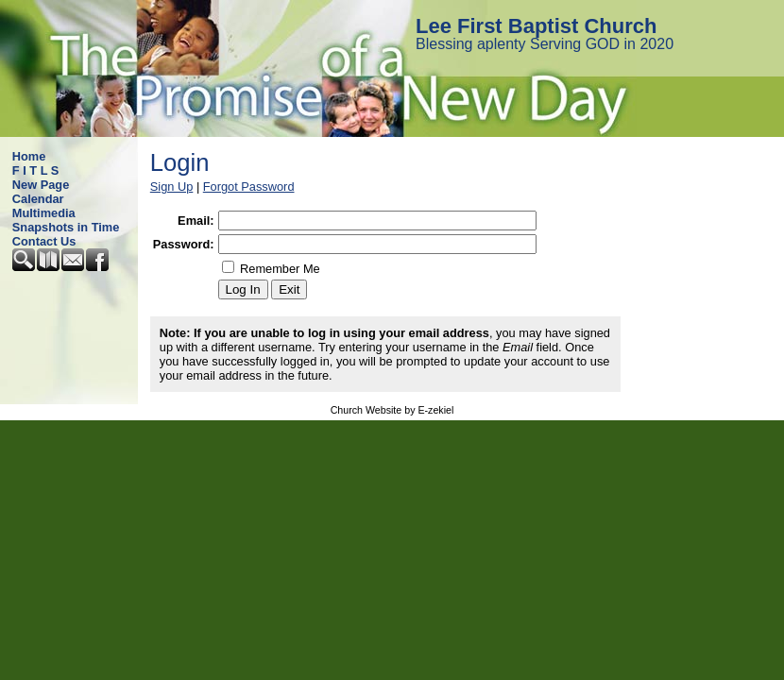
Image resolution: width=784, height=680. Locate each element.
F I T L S (36, 170)
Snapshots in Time (66, 227)
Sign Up (172, 187)
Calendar (38, 199)
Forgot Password (249, 187)
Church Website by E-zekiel (392, 410)
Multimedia (44, 213)
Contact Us (44, 241)
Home (29, 156)
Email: (196, 221)
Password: (184, 244)
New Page (41, 185)
